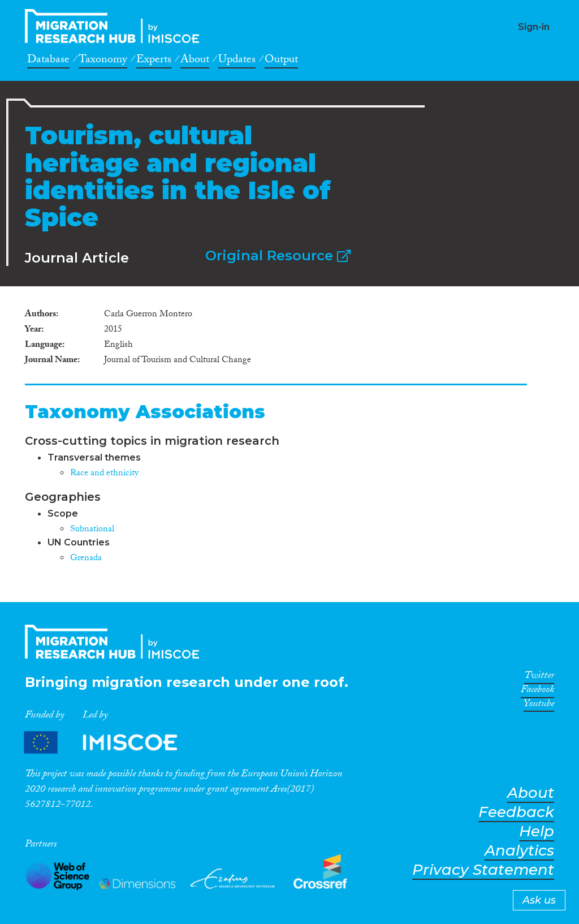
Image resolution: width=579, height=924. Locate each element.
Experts (154, 61)
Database (48, 61)
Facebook (537, 691)
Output (281, 61)
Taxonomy (103, 61)
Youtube (539, 706)
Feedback (516, 812)
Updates (237, 61)
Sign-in (534, 27)
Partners (110, 742)
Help (537, 831)
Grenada (86, 559)
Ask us (539, 900)
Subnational (92, 530)
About (195, 61)
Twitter (539, 677)
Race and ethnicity (104, 474)
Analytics (519, 851)
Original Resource (278, 255)
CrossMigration (115, 26)
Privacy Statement (483, 870)
